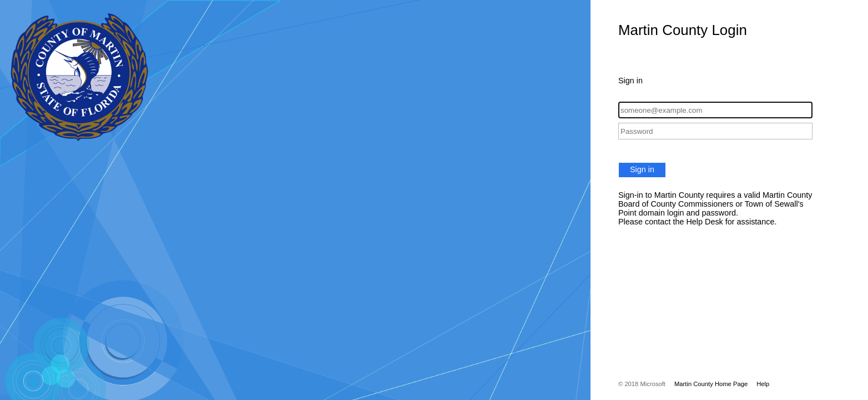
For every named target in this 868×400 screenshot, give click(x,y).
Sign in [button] (642, 169)
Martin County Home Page (711, 384)
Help (763, 384)
